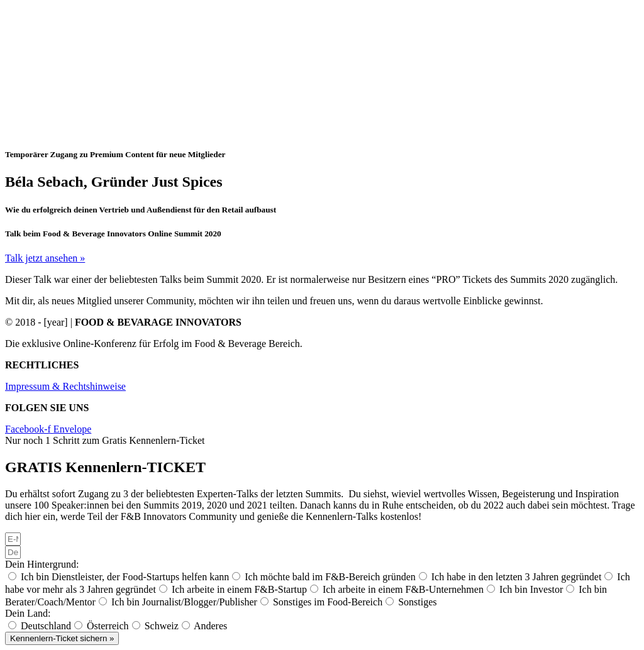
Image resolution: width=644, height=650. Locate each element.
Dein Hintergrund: (42, 564)
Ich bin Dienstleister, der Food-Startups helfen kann (125, 577)
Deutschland (46, 626)
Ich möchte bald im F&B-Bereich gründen (330, 577)
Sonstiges (417, 602)
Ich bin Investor (531, 589)
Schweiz (162, 626)
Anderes (210, 626)
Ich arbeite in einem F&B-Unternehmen (403, 589)
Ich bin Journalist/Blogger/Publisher (184, 602)
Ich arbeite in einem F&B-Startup (239, 589)
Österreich (108, 626)
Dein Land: (28, 613)
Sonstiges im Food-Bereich (328, 602)
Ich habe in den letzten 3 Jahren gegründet (517, 577)
